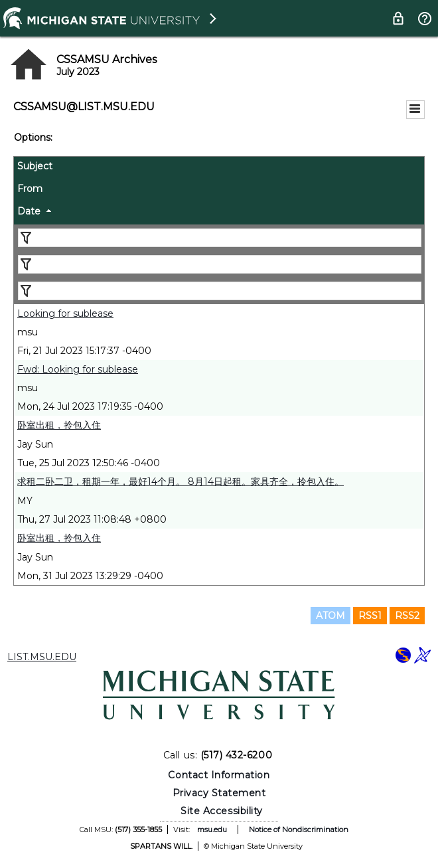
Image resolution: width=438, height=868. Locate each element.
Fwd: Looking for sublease (78, 369)
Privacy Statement (219, 793)
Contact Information (219, 775)
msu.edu (212, 829)
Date (29, 211)
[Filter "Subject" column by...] (220, 238)
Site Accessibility (222, 811)
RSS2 (407, 616)
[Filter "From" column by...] (220, 264)
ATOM (330, 616)
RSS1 (370, 616)
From (30, 189)
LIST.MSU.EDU (42, 657)
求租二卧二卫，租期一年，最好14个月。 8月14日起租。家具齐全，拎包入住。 (181, 481)
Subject (35, 166)
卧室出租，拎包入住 (59, 425)
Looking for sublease (65, 313)
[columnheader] (219, 168)
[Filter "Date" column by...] (220, 291)
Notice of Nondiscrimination (299, 829)
